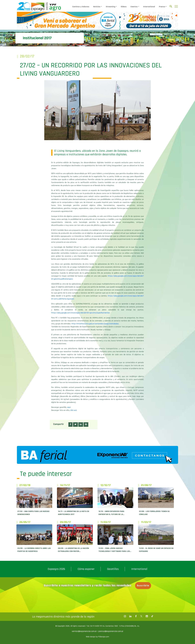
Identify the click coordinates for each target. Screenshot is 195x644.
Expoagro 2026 (56, 569)
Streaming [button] (111, 7)
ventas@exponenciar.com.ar (85, 631)
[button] (70, 425)
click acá (73, 410)
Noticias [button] (97, 7)
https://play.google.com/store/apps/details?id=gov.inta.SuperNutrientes (81, 313)
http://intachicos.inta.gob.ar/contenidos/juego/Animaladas (95, 324)
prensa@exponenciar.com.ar (111, 631)
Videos (124, 7)
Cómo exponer (86, 569)
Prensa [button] (162, 7)
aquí (69, 407)
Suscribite (144, 586)
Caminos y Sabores (81, 7)
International (149, 7)
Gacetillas (113, 569)
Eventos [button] (134, 7)
